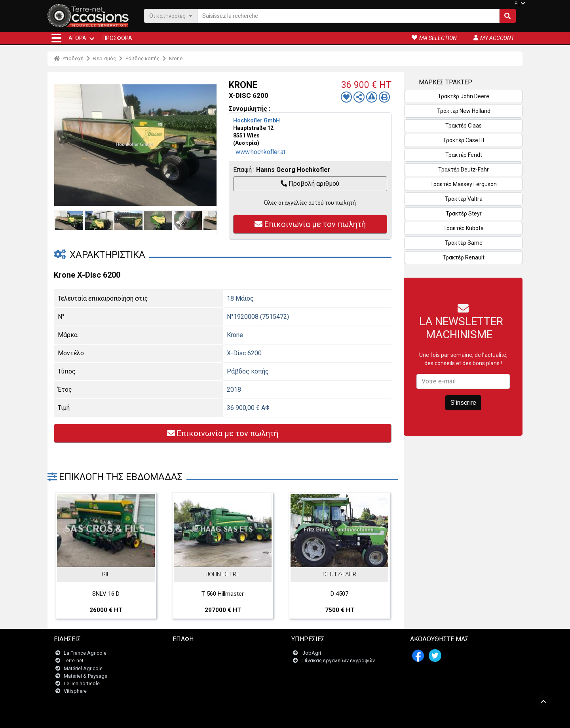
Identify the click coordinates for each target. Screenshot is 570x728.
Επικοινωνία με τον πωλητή (310, 224)
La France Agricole (85, 653)
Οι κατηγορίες (171, 16)
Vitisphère (75, 691)
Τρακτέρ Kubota (464, 228)
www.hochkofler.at (260, 152)
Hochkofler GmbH (256, 120)
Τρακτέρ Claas (464, 126)
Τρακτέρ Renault (464, 257)
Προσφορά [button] (117, 38)
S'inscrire (463, 403)
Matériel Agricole (83, 668)
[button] (56, 38)
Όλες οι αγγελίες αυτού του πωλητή (310, 203)
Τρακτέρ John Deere (464, 96)
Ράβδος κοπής (142, 58)
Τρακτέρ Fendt (464, 155)
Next (209, 145)
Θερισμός (104, 58)
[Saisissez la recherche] (348, 16)
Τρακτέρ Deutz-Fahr (464, 170)
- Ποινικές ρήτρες (268, 718)
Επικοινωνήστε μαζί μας (206, 653)
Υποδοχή (69, 58)
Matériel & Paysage (85, 676)
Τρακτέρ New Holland (464, 111)
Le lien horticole (82, 683)
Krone (176, 58)
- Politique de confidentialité (321, 718)
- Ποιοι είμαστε (371, 718)
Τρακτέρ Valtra (464, 199)
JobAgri (312, 653)
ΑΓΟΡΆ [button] (77, 38)
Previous (62, 145)
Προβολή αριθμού (310, 184)
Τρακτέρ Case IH (464, 140)
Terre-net (74, 661)
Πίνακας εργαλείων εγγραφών (339, 661)
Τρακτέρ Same (464, 243)
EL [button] (517, 4)
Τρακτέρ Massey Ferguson (464, 184)
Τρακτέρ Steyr (464, 213)
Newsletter (190, 661)
